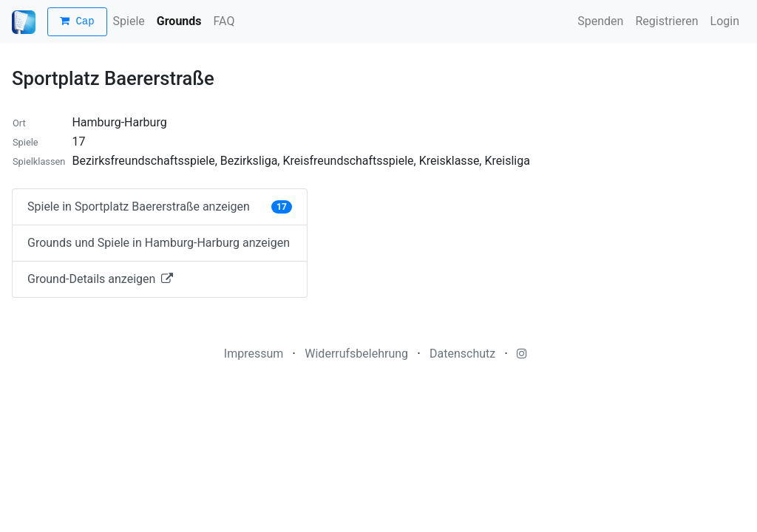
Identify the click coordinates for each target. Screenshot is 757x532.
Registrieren (666, 21)
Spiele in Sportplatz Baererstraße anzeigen (160, 207)
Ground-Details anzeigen (100, 279)
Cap (77, 22)
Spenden (600, 21)
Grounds (179, 21)
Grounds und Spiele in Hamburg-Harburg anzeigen (159, 243)
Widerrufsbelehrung (356, 354)
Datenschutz (462, 354)
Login (725, 21)
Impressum (254, 354)
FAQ (224, 21)
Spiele (129, 21)
